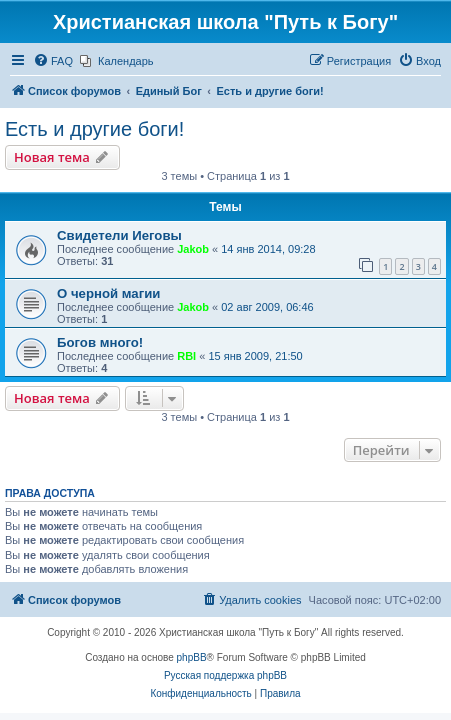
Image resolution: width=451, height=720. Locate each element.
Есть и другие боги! (94, 129)
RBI (186, 356)
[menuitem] (53, 61)
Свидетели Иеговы (119, 235)
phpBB (192, 657)
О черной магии (108, 293)
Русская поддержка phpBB (225, 675)
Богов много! (100, 342)
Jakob (193, 249)
